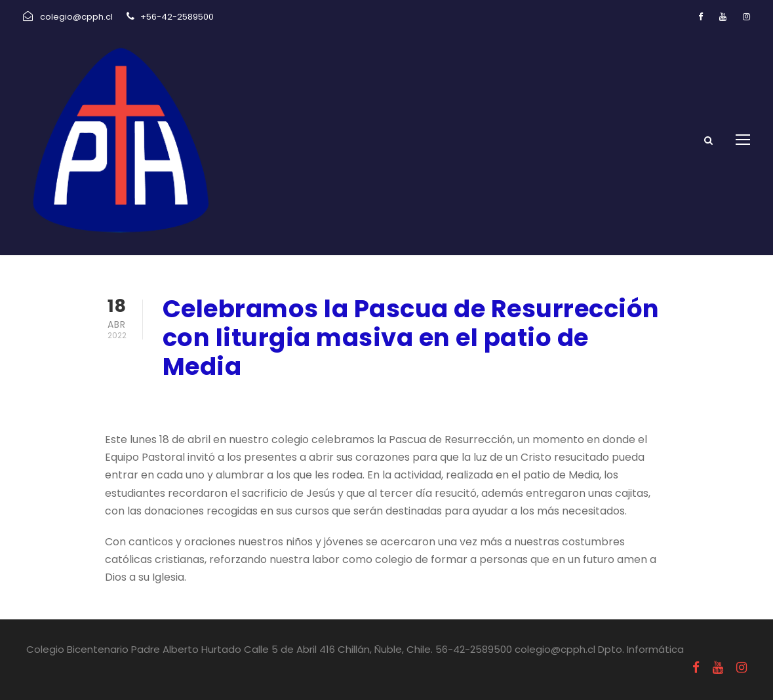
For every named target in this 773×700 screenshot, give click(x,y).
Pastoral (278, 401)
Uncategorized (351, 401)
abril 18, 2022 (197, 401)
